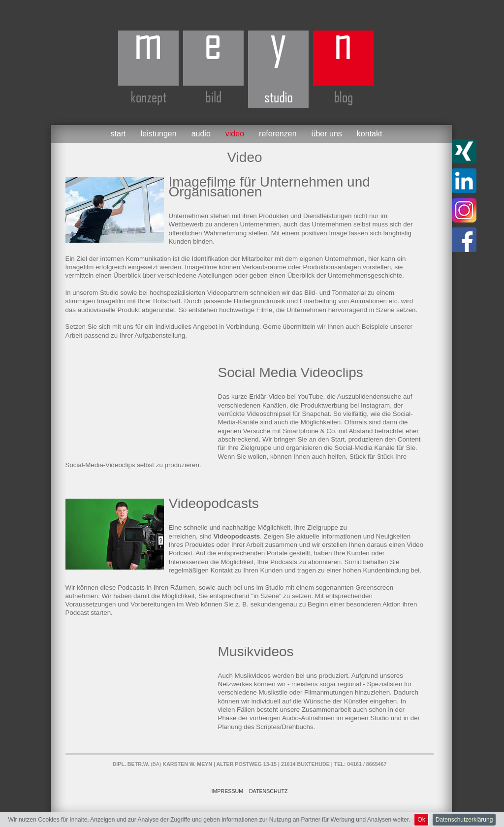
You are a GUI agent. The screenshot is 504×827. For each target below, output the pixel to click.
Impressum (228, 791)
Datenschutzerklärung (464, 820)
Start (118, 134)
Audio (201, 134)
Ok (421, 820)
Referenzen (278, 134)
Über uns (327, 134)
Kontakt (370, 134)
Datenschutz (268, 791)
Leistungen (159, 134)
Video (235, 134)
